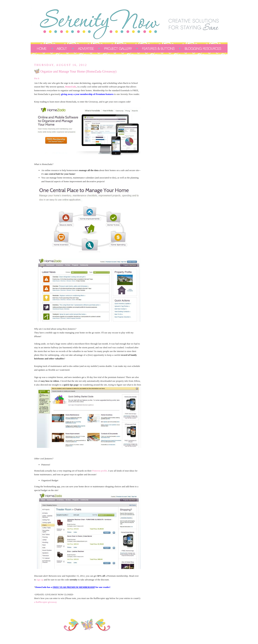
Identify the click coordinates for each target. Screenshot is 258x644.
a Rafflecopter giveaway (46, 602)
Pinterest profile (100, 471)
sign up (40, 580)
